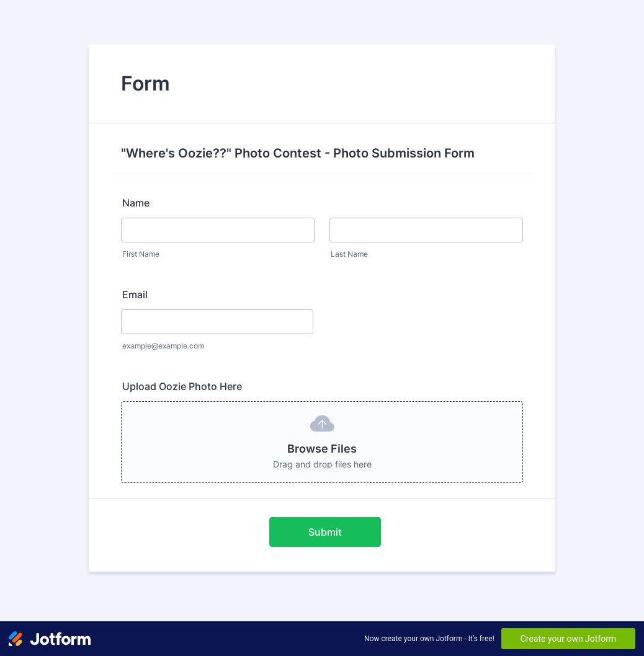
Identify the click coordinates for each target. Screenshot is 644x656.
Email (135, 295)
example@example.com (163, 346)
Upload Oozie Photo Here (182, 386)
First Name (141, 254)
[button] (322, 442)
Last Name (349, 254)
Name (136, 203)
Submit (325, 532)
